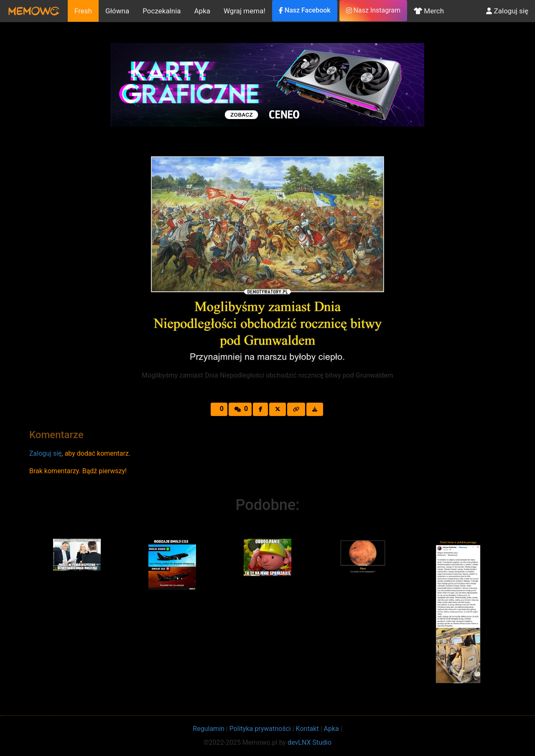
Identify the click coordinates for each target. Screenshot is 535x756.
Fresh (83, 11)
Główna (117, 11)
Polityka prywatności (260, 729)
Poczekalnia (162, 11)
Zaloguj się (507, 11)
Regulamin (209, 729)
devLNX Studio (310, 742)
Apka (203, 11)
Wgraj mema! (245, 11)
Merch (429, 11)
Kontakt (307, 729)
